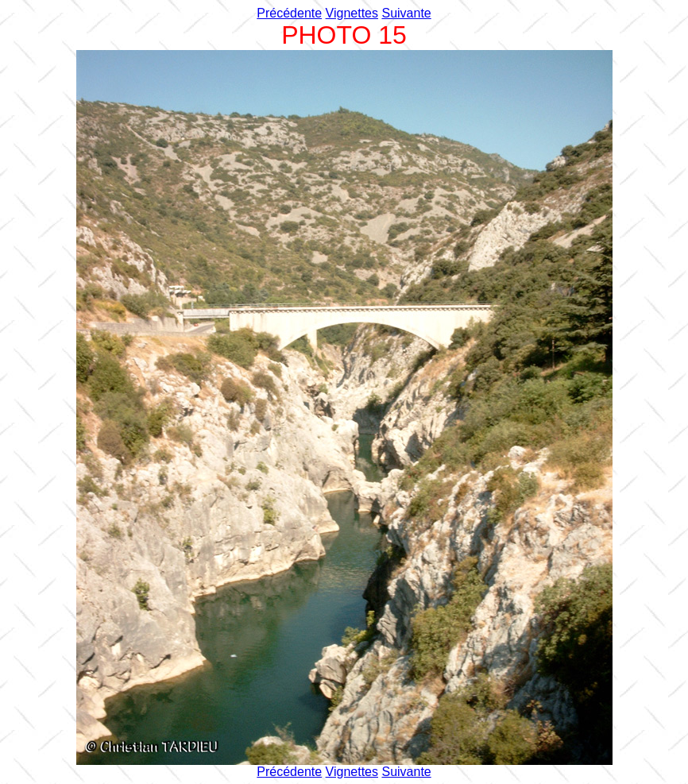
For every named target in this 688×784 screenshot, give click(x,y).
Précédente (289, 13)
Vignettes (352, 13)
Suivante (406, 13)
